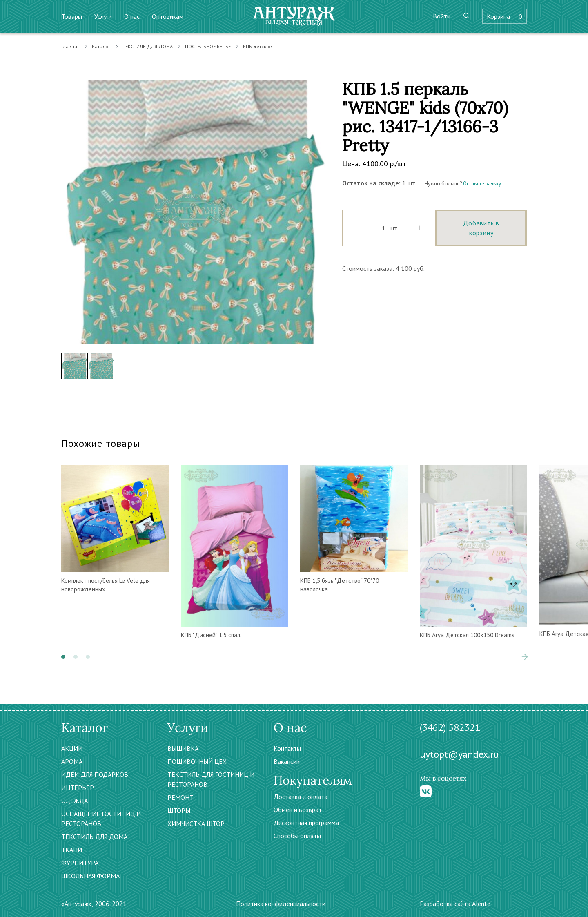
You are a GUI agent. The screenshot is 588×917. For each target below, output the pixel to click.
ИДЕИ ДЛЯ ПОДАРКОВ (95, 774)
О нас (132, 16)
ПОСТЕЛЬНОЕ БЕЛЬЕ (208, 46)
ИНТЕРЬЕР (78, 788)
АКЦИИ (72, 748)
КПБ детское (257, 46)
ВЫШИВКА (183, 748)
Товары (72, 16)
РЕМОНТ (180, 797)
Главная (70, 46)
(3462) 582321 (450, 727)
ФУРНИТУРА (80, 863)
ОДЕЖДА (75, 801)
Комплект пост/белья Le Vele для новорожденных (106, 585)
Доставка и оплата (301, 797)
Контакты (287, 748)
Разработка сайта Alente (455, 904)
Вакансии (287, 761)
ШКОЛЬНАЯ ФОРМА (90, 876)
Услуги (103, 16)
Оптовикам (168, 16)
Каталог (101, 46)
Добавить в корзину (481, 228)
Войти (442, 16)
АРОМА (72, 761)
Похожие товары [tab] (101, 443)
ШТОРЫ (179, 810)
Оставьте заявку (482, 184)
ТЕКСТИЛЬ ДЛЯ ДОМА (148, 46)
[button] (63, 657)
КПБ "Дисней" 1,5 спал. (211, 635)
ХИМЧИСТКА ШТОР (196, 823)
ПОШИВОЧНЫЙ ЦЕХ (197, 761)
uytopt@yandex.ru (459, 754)
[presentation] (525, 657)
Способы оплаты (297, 836)
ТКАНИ (72, 850)
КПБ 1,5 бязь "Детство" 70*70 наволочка (340, 585)
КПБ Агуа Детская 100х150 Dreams (467, 635)
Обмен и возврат (298, 810)
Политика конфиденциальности (281, 904)
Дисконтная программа (306, 823)
